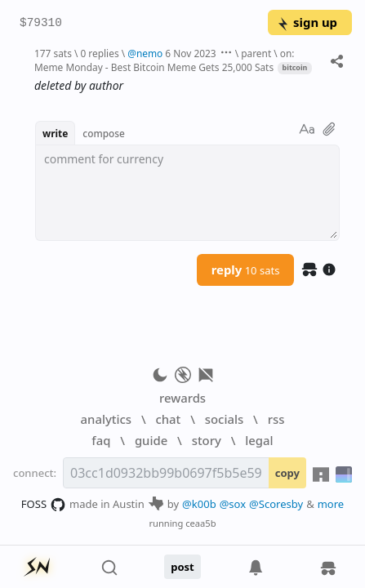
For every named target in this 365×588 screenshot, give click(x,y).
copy (287, 473)
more (331, 504)
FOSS (44, 505)
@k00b (199, 504)
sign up (307, 22)
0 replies (99, 53)
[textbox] (187, 193)
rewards (182, 398)
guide (151, 440)
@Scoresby (276, 504)
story (207, 440)
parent (256, 53)
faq (101, 440)
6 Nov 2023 (190, 53)
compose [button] (104, 133)
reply (246, 269)
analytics (106, 419)
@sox (233, 504)
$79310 (41, 23)
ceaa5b (200, 523)
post (182, 567)
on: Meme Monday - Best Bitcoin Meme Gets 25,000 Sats (165, 60)
